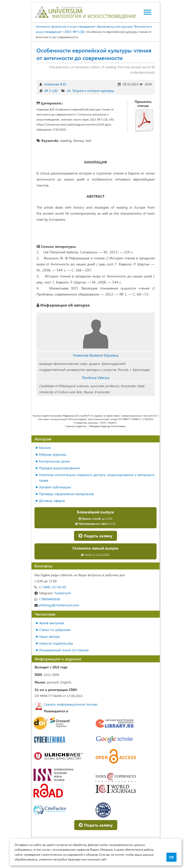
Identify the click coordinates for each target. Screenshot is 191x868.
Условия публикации (55, 487)
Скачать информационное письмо (71, 704)
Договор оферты (52, 501)
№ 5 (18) (51, 91)
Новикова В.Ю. (55, 84)
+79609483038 (47, 599)
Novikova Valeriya (96, 378)
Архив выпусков (52, 623)
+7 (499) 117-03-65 (50, 587)
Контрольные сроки (54, 461)
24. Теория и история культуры (90, 91)
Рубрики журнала (53, 454)
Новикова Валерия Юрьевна (96, 355)
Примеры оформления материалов (66, 494)
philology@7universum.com (57, 605)
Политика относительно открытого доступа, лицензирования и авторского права (97, 477)
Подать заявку (96, 536)
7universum (53, 593)
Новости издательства (56, 643)
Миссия (45, 448)
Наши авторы (50, 636)
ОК (171, 857)
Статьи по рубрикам (55, 630)
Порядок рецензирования (59, 468)
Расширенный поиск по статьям (64, 650)
